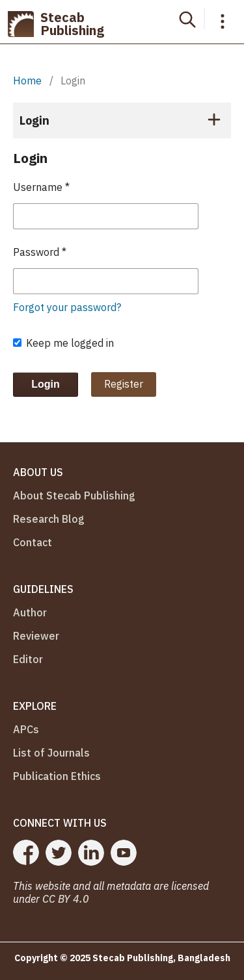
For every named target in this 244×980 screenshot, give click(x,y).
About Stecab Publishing (74, 496)
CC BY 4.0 (66, 899)
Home (27, 81)
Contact (33, 542)
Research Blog (49, 519)
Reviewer (36, 636)
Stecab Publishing (56, 24)
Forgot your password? (67, 307)
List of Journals (51, 753)
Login (46, 384)
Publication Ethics (57, 776)
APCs (26, 729)
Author (30, 612)
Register (124, 384)
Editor (28, 659)
